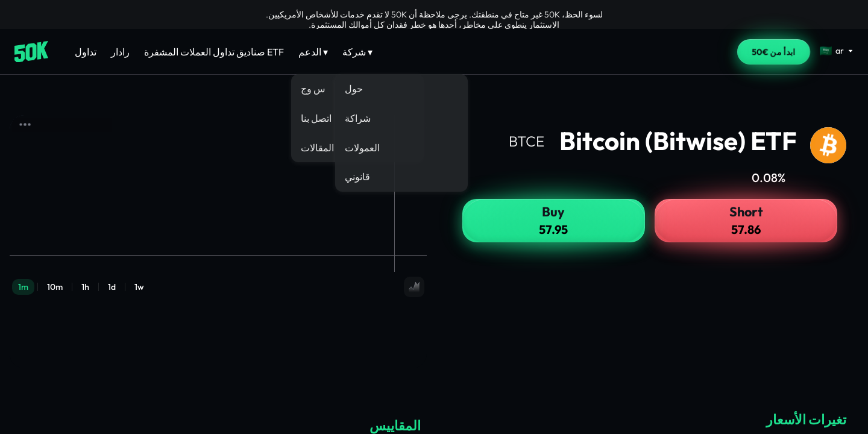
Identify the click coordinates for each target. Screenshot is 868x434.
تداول (86, 52)
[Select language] (837, 51)
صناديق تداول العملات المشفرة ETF (214, 52)
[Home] (31, 52)
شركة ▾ (357, 52)
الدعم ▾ (313, 52)
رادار (120, 52)
